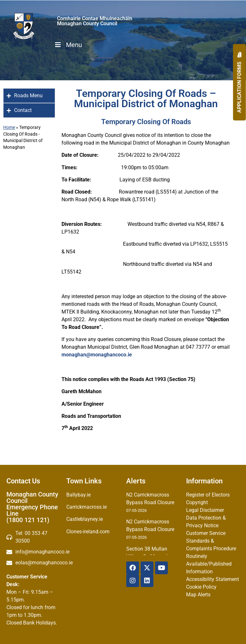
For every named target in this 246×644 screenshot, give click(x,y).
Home (9, 127)
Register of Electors (208, 495)
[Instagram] (133, 581)
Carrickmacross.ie (86, 507)
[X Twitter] (147, 568)
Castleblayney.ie (85, 519)
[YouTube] (161, 568)
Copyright (197, 502)
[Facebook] (133, 568)
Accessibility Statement (213, 579)
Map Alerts (198, 595)
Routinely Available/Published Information (209, 564)
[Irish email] (33, 563)
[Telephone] (33, 537)
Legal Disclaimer (205, 510)
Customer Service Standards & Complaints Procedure (211, 541)
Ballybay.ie (78, 495)
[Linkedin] (147, 581)
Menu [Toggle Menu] (68, 45)
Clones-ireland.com (88, 532)
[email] (33, 552)
